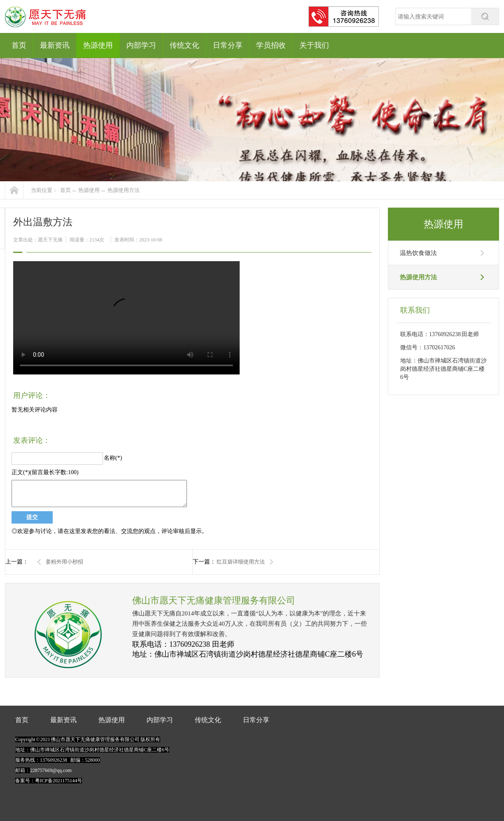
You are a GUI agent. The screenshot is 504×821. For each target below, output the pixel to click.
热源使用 (98, 45)
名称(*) (113, 458)
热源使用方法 (124, 190)
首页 (19, 45)
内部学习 (141, 45)
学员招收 (271, 45)
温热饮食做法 (418, 253)
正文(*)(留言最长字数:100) (45, 472)
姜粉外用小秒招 (64, 562)
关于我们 (314, 45)
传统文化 (184, 45)
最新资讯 (55, 45)
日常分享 (228, 45)
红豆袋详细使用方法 (241, 562)
